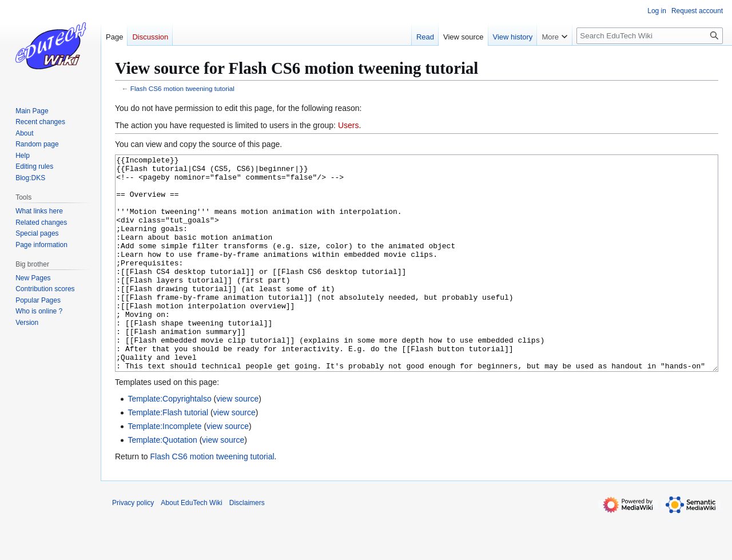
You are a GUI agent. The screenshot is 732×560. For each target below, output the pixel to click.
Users (349, 125)
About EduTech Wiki (191, 546)
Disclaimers (247, 546)
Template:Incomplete (164, 469)
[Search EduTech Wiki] (650, 36)
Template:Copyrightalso (169, 442)
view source (237, 442)
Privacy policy (133, 546)
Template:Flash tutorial (168, 455)
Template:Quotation (162, 483)
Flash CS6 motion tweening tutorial (182, 88)
